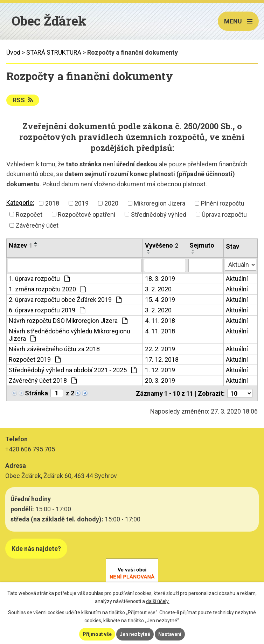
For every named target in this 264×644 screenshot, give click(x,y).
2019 (82, 203)
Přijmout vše (97, 634)
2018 (52, 203)
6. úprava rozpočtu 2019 (47, 310)
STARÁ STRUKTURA (54, 52)
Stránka (36, 393)
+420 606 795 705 (30, 449)
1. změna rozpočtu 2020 (47, 289)
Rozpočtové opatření (86, 214)
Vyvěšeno (162, 245)
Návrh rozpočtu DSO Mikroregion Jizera (68, 321)
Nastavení (170, 634)
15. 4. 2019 (160, 300)
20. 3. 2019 (160, 380)
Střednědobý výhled (159, 214)
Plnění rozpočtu (223, 203)
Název (20, 245)
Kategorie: (20, 203)
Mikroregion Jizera (159, 203)
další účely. (158, 601)
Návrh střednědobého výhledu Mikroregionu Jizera (70, 335)
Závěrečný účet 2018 (43, 380)
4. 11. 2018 (160, 321)
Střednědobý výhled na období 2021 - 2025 (73, 370)
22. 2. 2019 (160, 349)
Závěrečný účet (37, 225)
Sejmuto (202, 245)
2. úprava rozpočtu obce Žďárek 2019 (65, 300)
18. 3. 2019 (160, 279)
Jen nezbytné (135, 634)
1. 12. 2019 (160, 370)
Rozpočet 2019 (35, 359)
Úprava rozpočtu (224, 214)
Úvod (13, 52)
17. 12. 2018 (162, 359)
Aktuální (237, 279)
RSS (23, 100)
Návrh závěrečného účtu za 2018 (54, 349)
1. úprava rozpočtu (39, 279)
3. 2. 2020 (158, 289)
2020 (111, 203)
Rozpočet (29, 214)
